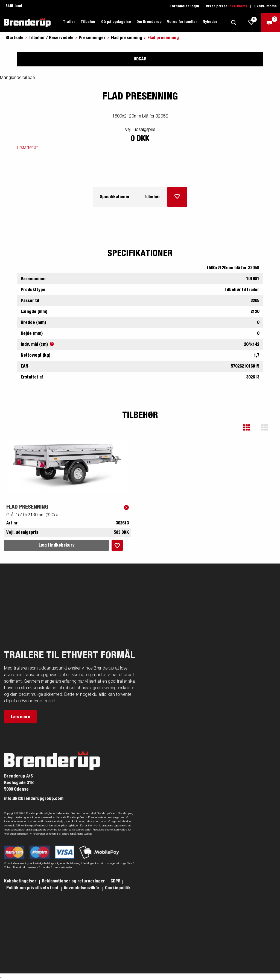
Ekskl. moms (266, 6)
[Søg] (234, 23)
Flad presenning (126, 38)
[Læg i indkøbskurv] (177, 197)
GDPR (115, 881)
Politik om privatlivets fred (33, 888)
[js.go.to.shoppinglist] (251, 22)
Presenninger (92, 38)
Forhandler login (184, 6)
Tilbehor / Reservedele (51, 38)
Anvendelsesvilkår (82, 888)
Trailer (69, 22)
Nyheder (210, 22)
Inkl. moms (238, 6)
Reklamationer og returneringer (74, 881)
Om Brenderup (149, 22)
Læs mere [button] (21, 717)
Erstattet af (27, 148)
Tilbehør (88, 22)
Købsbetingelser (21, 881)
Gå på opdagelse (116, 22)
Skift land (14, 6)
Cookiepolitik (118, 888)
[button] (251, 428)
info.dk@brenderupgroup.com (34, 799)
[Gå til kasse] (270, 22)
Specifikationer (115, 197)
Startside (14, 38)
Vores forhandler (182, 22)
